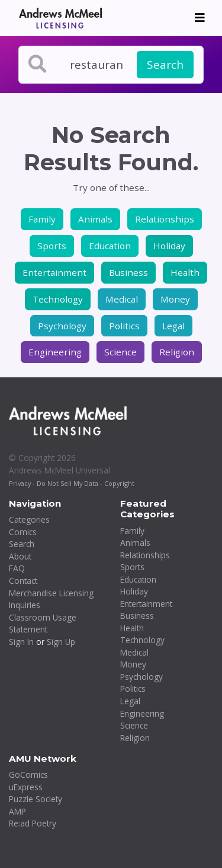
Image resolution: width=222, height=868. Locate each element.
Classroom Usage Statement (43, 624)
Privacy (20, 483)
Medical (122, 299)
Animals (95, 219)
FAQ (17, 568)
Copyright (119, 483)
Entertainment (54, 272)
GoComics (28, 775)
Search (165, 65)
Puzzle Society (36, 799)
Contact (23, 581)
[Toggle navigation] (200, 18)
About (20, 556)
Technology (58, 299)
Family (42, 219)
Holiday (169, 246)
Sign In (21, 642)
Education (110, 246)
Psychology (62, 326)
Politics (124, 326)
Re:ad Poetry (33, 823)
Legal (173, 326)
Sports (52, 246)
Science (120, 352)
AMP (17, 811)
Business (128, 272)
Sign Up (61, 642)
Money (175, 299)
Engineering (55, 352)
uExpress (26, 787)
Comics (23, 532)
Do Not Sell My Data (67, 483)
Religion (177, 352)
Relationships (165, 219)
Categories (29, 519)
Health (185, 272)
